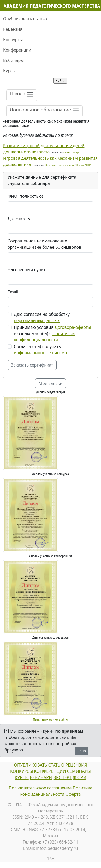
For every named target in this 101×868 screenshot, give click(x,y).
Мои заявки (51, 383)
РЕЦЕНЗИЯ (76, 765)
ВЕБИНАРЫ (41, 777)
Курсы (9, 71)
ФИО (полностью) (25, 196)
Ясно (82, 751)
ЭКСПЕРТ (63, 777)
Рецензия (13, 29)
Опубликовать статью (25, 19)
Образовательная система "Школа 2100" (67, 165)
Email (13, 292)
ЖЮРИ (79, 777)
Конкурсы (13, 40)
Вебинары (13, 60)
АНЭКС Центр (71, 153)
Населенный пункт (26, 269)
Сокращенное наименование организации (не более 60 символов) (45, 244)
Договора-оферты (73, 327)
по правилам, (70, 731)
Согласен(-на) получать (40, 350)
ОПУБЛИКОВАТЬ (31, 765)
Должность (19, 218)
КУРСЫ (22, 777)
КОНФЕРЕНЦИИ (50, 771)
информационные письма (40, 353)
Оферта (73, 794)
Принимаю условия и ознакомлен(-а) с (52, 333)
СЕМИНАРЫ (79, 771)
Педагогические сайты (50, 720)
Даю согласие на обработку (42, 317)
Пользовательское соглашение (40, 788)
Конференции (17, 50)
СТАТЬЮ (56, 765)
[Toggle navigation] (22, 95)
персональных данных (37, 320)
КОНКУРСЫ (22, 771)
